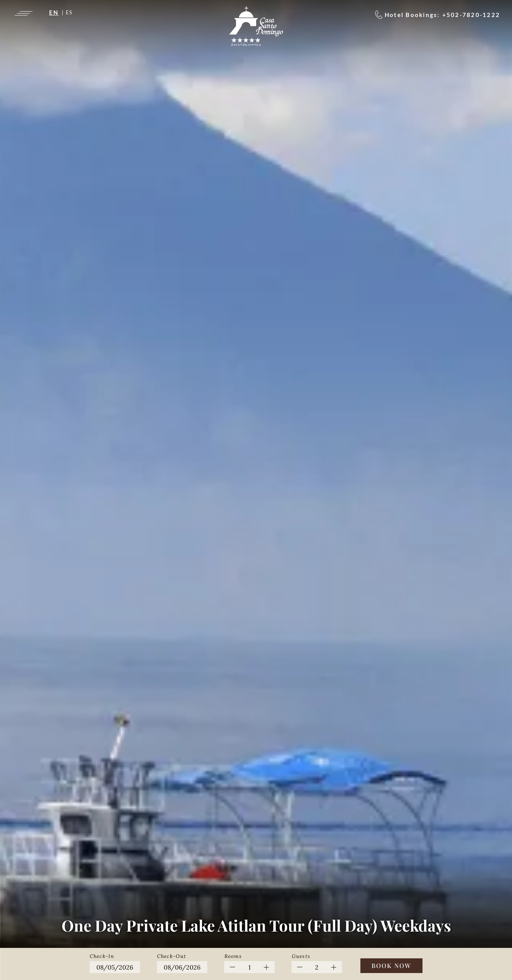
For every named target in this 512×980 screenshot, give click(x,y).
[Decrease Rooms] (233, 967)
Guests (301, 956)
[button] (115, 962)
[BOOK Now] (392, 966)
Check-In (102, 956)
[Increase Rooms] (266, 967)
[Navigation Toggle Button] (23, 13)
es (69, 12)
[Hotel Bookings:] (438, 15)
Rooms (233, 956)
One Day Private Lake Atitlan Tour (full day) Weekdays (256, 925)
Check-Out (172, 956)
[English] (57, 12)
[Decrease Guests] (300, 967)
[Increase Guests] (334, 967)
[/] (256, 26)
